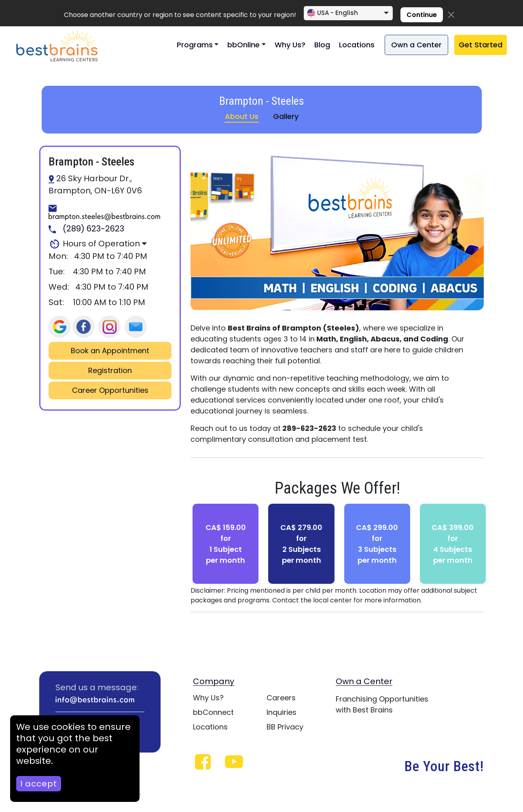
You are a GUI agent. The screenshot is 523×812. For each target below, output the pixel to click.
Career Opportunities (110, 390)
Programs (195, 45)
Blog (322, 45)
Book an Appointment (110, 351)
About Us (242, 116)
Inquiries (282, 712)
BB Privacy (285, 727)
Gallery (286, 116)
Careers (281, 698)
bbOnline (244, 45)
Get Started (481, 45)
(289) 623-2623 (86, 229)
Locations (357, 45)
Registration (110, 371)
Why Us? (290, 45)
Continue (422, 15)
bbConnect (213, 712)
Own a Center (416, 45)
